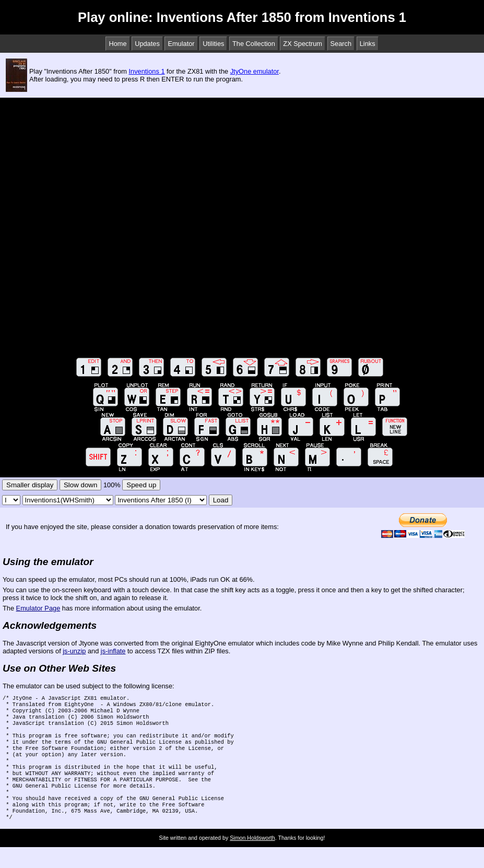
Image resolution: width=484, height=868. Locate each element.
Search (341, 44)
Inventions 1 (146, 71)
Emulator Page (38, 608)
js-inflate (113, 651)
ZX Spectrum (303, 44)
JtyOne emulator (255, 71)
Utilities (213, 44)
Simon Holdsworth (252, 859)
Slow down (80, 485)
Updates (147, 44)
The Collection (254, 44)
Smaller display (30, 485)
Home (117, 44)
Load (221, 500)
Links (368, 44)
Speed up (141, 485)
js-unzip (74, 651)
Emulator (181, 44)
